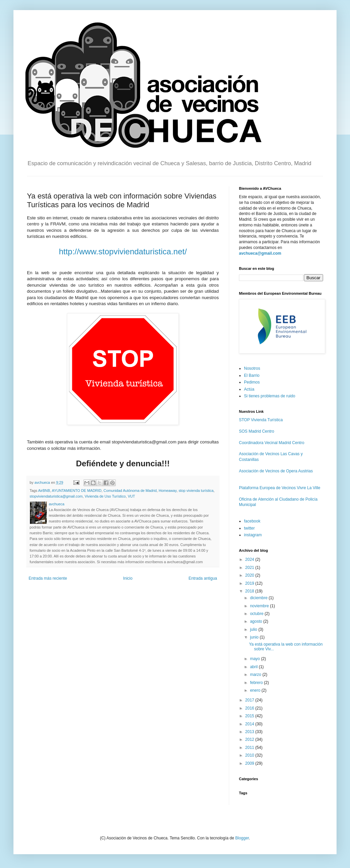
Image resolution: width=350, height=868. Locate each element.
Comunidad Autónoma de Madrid (130, 491)
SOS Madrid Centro (257, 431)
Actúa (249, 389)
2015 (250, 716)
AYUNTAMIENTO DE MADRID (77, 491)
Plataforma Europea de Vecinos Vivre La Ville (280, 488)
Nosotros (252, 368)
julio (254, 629)
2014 (250, 724)
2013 (250, 732)
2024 (250, 559)
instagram (253, 535)
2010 (250, 755)
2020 (250, 575)
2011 (250, 748)
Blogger (242, 838)
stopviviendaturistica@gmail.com (56, 496)
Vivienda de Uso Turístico (105, 496)
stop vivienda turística (196, 491)
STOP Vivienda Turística (261, 420)
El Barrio (252, 375)
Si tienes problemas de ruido (270, 396)
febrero (257, 683)
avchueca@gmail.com (260, 253)
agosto (257, 621)
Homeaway (167, 491)
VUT (132, 496)
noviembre (260, 606)
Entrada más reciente (48, 578)
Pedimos (252, 382)
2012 (250, 739)
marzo (256, 675)
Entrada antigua (203, 578)
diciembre (259, 598)
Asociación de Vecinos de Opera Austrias (276, 471)
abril (254, 667)
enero (256, 690)
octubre (257, 614)
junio (255, 637)
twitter (249, 528)
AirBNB (44, 491)
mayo (256, 659)
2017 (250, 700)
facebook (252, 521)
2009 (250, 763)
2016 (250, 708)
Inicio (128, 578)
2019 (250, 583)
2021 (250, 568)
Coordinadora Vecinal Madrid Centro (272, 443)
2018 (250, 591)
